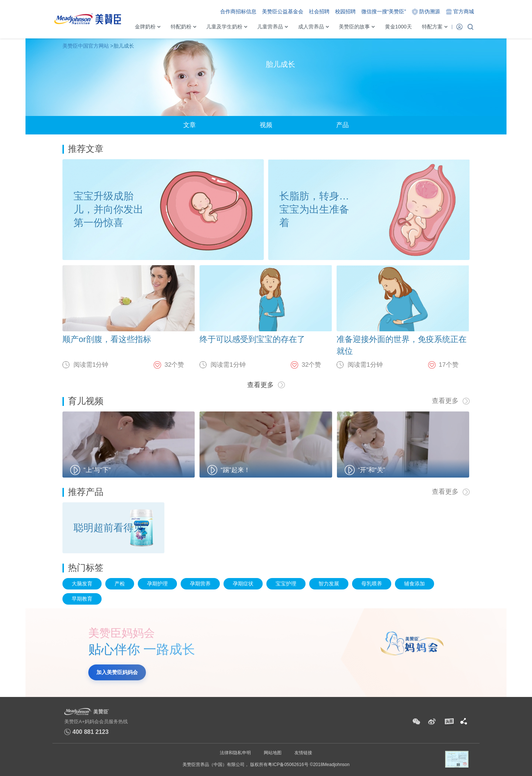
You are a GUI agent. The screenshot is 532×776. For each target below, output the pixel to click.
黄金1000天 (398, 27)
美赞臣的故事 (354, 27)
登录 (459, 27)
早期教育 (82, 599)
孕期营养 (200, 584)
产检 (120, 584)
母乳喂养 (372, 584)
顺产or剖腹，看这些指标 (107, 339)
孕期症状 (243, 584)
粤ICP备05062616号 (288, 765)
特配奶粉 (181, 27)
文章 (190, 125)
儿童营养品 (270, 27)
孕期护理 (157, 584)
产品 (342, 125)
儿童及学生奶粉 (224, 27)
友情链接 (303, 753)
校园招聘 (345, 11)
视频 (266, 125)
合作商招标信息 (238, 11)
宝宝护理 (286, 584)
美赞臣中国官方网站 (86, 46)
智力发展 (329, 584)
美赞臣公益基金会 (283, 11)
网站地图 (273, 753)
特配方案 (432, 27)
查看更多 (260, 385)
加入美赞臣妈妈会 (117, 672)
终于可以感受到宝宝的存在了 (252, 339)
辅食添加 (415, 584)
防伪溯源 (430, 11)
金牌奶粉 (145, 27)
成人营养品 (311, 27)
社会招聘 (319, 11)
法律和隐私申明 (235, 753)
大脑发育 (82, 584)
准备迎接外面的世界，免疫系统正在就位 (402, 345)
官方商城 (464, 11)
